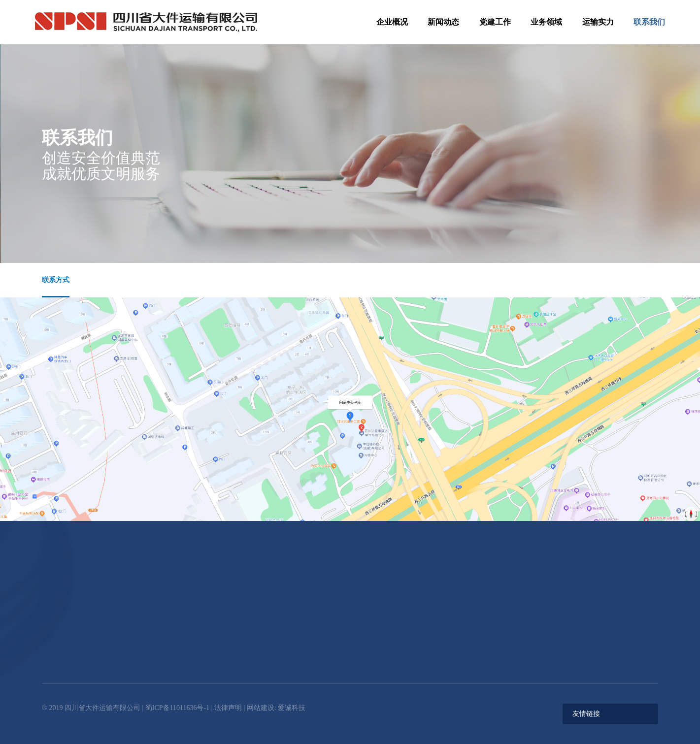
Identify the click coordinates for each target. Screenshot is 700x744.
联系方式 (56, 280)
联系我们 (649, 22)
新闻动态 (443, 22)
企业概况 (392, 22)
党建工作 (495, 22)
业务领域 (546, 22)
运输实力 (598, 22)
